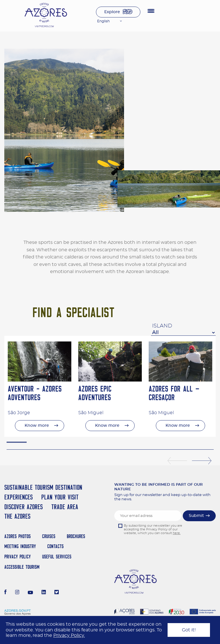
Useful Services (57, 557)
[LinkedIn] (44, 593)
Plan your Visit (60, 497)
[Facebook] (5, 593)
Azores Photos (17, 536)
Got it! (189, 630)
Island (162, 326)
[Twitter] (57, 593)
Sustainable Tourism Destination (43, 487)
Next (202, 461)
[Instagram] (17, 593)
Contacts (55, 546)
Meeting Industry (20, 546)
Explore (112, 12)
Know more (37, 426)
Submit (196, 516)
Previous (177, 461)
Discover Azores (23, 507)
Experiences (18, 497)
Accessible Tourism (22, 567)
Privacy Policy (17, 557)
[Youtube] (30, 593)
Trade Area (65, 507)
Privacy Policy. (69, 635)
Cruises (49, 536)
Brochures (76, 536)
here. (177, 533)
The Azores (17, 516)
